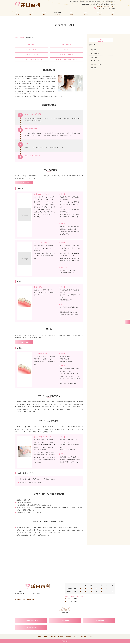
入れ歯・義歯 (95, 54)
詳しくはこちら (25, 183)
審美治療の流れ (66, 45)
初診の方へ (72, 13)
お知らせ (100, 13)
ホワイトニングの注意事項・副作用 (66, 60)
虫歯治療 (94, 50)
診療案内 (57, 13)
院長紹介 (30, 13)
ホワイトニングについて (32, 55)
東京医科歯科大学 (32, 622)
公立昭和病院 (100, 622)
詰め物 (66, 50)
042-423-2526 (24, 597)
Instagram (101, 40)
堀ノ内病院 (66, 622)
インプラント (95, 58)
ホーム (18, 13)
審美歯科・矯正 (96, 61)
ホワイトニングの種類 (66, 55)
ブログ (112, 13)
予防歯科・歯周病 (97, 65)
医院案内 (44, 13)
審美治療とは (32, 45)
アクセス (86, 13)
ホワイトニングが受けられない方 (32, 60)
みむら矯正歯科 (32, 629)
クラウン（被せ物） (32, 50)
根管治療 (94, 69)
